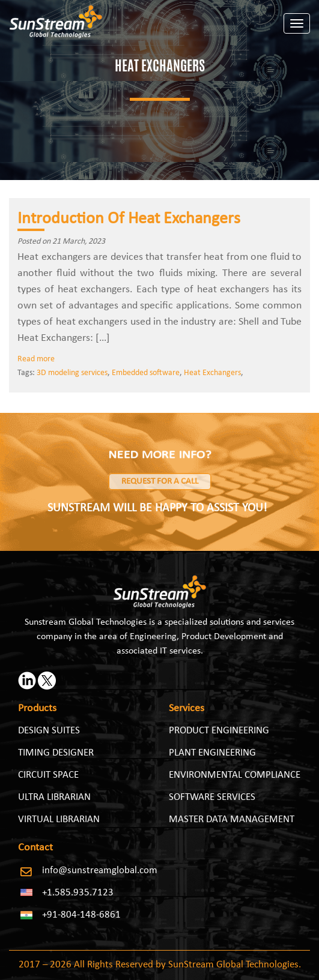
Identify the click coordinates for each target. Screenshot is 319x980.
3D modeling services (72, 373)
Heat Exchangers (212, 373)
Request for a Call (160, 482)
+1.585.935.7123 (78, 893)
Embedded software (146, 373)
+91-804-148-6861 (81, 915)
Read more (36, 359)
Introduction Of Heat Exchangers (129, 219)
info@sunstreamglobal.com (100, 870)
